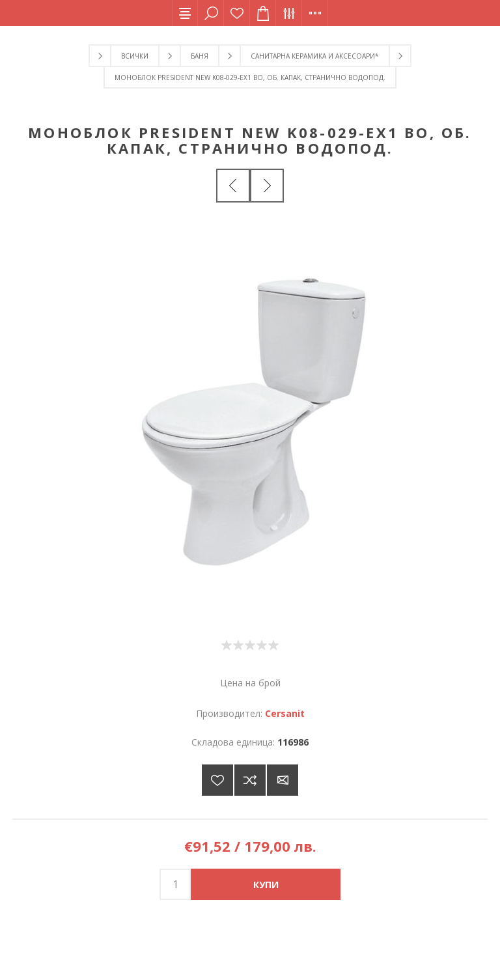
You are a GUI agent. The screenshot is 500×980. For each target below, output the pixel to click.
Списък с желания (237, 13)
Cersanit (285, 713)
